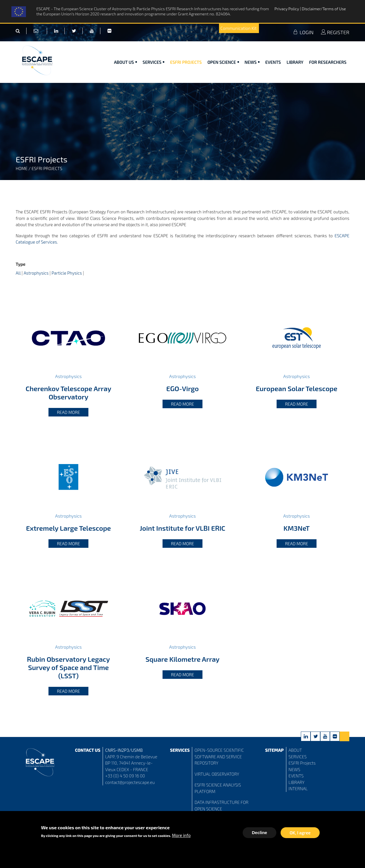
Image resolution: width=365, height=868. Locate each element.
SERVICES (298, 757)
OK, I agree (300, 833)
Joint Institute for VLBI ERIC (182, 528)
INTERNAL (298, 789)
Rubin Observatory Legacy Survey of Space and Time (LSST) (68, 667)
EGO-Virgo (182, 388)
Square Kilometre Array (182, 659)
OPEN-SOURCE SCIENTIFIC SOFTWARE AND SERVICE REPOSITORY (219, 756)
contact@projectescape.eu (130, 782)
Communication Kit (239, 28)
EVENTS (296, 776)
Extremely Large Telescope (68, 528)
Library (295, 62)
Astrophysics (36, 273)
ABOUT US (125, 62)
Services (153, 62)
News (252, 62)
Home (22, 168)
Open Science (223, 62)
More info (181, 836)
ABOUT (295, 750)
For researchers (328, 62)
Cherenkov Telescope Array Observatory (68, 393)
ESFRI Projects (186, 62)
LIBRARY (297, 782)
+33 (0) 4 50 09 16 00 (125, 776)
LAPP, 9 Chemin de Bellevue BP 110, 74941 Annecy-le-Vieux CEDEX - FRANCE (131, 763)
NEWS (294, 769)
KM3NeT (297, 528)
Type (21, 264)
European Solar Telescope (297, 388)
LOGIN (303, 32)
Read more (69, 412)
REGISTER (335, 32)
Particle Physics (67, 273)
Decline (259, 833)
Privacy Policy (287, 9)
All (18, 273)
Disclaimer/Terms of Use (324, 9)
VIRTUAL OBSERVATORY (217, 774)
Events (273, 62)
